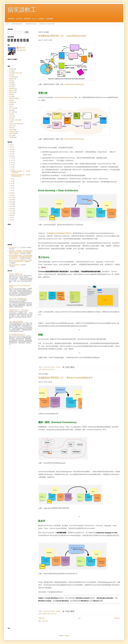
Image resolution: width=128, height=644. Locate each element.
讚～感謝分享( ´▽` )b (14, 247)
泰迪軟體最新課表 (17, 24)
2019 (11, 193)
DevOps (11, 116)
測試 (10, 96)
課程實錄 (11, 102)
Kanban (11, 126)
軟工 (10, 87)
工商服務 (11, 69)
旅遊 (10, 83)
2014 (11, 204)
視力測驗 (11, 85)
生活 (10, 71)
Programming (53, 614)
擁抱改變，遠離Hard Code (16, 274)
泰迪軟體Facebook (31, 24)
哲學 (10, 81)
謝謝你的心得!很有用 (14, 265)
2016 (11, 200)
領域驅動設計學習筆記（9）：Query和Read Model (62, 36)
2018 (11, 195)
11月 (12, 160)
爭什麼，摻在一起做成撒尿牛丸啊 (18, 299)
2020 (11, 156)
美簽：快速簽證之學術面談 (16, 322)
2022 (11, 152)
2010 (11, 213)
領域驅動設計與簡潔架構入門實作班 (59, 233)
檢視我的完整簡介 (21, 50)
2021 (11, 154)
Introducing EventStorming (74, 84)
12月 (12, 158)
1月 (12, 190)
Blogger (67, 636)
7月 (12, 169)
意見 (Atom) (45, 621)
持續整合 (11, 79)
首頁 (7, 24)
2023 (11, 149)
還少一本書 (12, 108)
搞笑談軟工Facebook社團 (47, 24)
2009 (11, 215)
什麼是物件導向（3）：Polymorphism (19, 310)
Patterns (11, 130)
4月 (12, 183)
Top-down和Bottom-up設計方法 (17, 334)
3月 (12, 186)
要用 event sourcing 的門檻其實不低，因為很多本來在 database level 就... (21, 261)
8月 (12, 167)
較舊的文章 (117, 618)
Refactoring (12, 134)
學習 (10, 104)
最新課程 (11, 93)
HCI (54, 369)
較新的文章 (42, 618)
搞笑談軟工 (22, 10)
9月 (12, 165)
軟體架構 (11, 89)
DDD (51, 369)
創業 (10, 95)
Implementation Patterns (15, 124)
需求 (10, 100)
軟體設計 (45, 369)
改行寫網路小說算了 (14, 73)
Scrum (11, 136)
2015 (11, 202)
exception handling (14, 120)
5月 (12, 181)
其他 (10, 75)
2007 (11, 220)
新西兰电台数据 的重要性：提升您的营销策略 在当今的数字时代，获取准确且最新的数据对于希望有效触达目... (21, 257)
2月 (12, 188)
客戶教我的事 (13, 77)
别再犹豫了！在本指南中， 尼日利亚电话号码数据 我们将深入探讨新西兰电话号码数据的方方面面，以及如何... (21, 252)
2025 (11, 145)
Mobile (11, 128)
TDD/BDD (12, 137)
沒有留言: (58, 367)
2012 (11, 209)
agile (48, 369)
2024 (11, 147)
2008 (11, 218)
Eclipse (11, 118)
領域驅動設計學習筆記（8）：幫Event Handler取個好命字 (65, 378)
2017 (11, 197)
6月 (12, 179)
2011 (11, 211)
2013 (11, 206)
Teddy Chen (22, 48)
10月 (12, 162)
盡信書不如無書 (13, 98)
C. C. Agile (12, 112)
